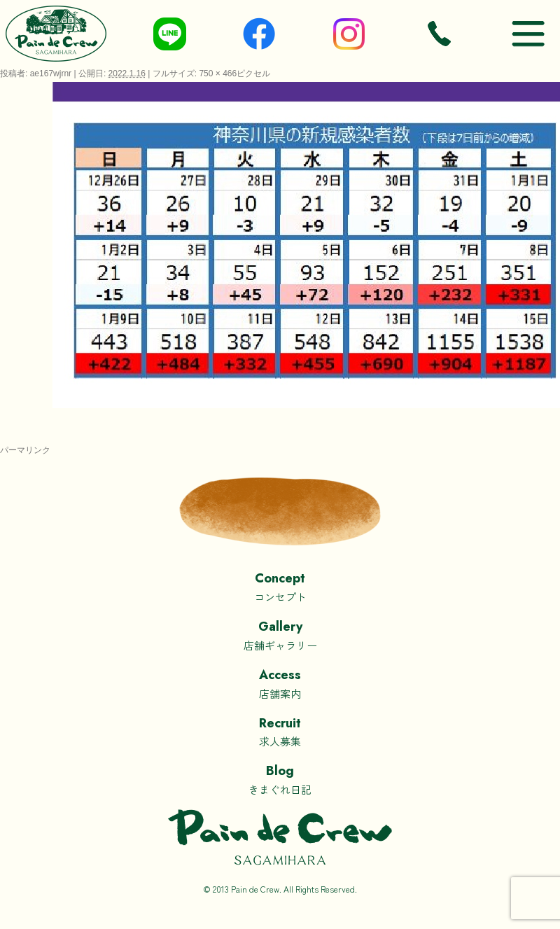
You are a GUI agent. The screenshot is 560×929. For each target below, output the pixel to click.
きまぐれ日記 (280, 779)
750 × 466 (218, 74)
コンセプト (280, 586)
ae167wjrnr (51, 74)
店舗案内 (280, 683)
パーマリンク (25, 450)
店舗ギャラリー (280, 635)
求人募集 (280, 731)
